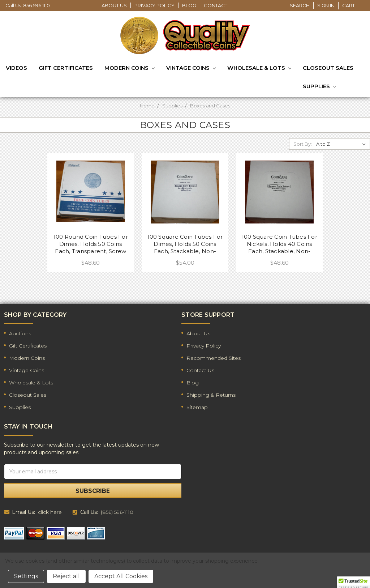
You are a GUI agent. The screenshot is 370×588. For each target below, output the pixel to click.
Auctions (20, 333)
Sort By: (303, 144)
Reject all (66, 576)
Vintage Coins (191, 68)
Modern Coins (130, 68)
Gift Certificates (66, 68)
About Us (114, 5)
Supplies (319, 87)
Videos (16, 68)
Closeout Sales (328, 68)
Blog (189, 5)
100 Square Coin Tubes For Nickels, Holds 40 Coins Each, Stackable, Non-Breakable (279, 244)
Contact (216, 5)
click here (50, 512)
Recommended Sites (214, 358)
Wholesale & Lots (259, 68)
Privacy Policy (154, 5)
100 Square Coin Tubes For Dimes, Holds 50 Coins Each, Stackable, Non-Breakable (185, 244)
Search (300, 5)
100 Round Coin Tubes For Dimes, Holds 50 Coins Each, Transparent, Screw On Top (91, 244)
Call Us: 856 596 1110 (28, 5)
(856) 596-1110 (117, 512)
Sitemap (197, 407)
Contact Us (200, 370)
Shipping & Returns (211, 395)
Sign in (326, 5)
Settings (26, 576)
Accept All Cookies (121, 576)
